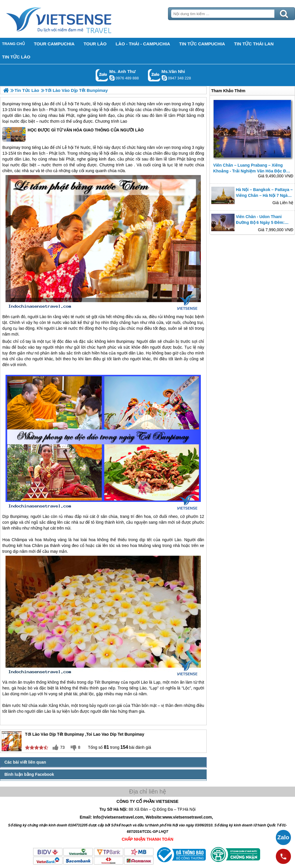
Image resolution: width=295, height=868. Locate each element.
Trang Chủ (73, 19)
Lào (45, 104)
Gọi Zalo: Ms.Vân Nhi (154, 75)
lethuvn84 (112, 78)
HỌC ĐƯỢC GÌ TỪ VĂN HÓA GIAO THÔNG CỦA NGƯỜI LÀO (73, 134)
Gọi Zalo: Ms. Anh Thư (102, 75)
